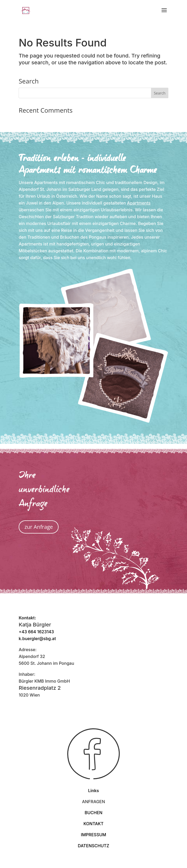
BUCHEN (93, 813)
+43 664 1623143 (36, 632)
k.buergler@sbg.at (37, 639)
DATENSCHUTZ (93, 846)
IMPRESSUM (93, 835)
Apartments (139, 203)
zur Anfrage (39, 527)
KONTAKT (94, 824)
